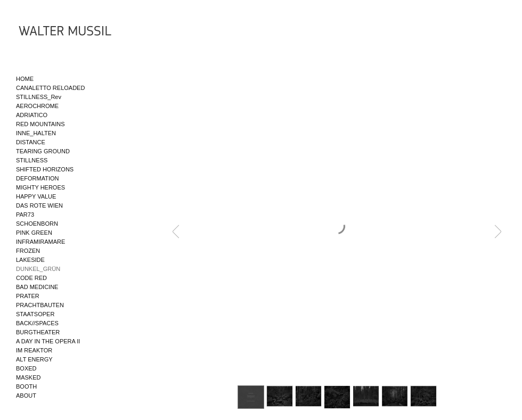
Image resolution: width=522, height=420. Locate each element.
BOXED (26, 368)
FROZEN (28, 251)
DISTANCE (31, 142)
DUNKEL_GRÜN (38, 269)
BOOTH (26, 386)
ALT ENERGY (34, 359)
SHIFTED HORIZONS (45, 169)
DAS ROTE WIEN (39, 205)
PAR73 (25, 215)
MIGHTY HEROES (40, 187)
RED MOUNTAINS (40, 124)
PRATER (28, 296)
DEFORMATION (37, 178)
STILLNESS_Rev (39, 97)
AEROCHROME (37, 106)
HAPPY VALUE (36, 196)
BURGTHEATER (38, 332)
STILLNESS (32, 160)
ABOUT (26, 396)
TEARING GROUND (43, 151)
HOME (25, 79)
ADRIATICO (32, 115)
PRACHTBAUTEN (40, 305)
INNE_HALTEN (36, 133)
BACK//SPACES (37, 323)
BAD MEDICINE (37, 287)
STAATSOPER (35, 314)
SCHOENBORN (37, 224)
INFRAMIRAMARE (40, 242)
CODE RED (31, 278)
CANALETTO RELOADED (50, 88)
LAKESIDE (30, 260)
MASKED (28, 377)
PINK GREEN (34, 233)
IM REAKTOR (34, 350)
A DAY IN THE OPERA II (48, 341)
